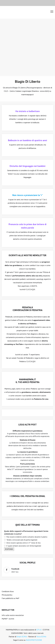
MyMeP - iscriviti (8, 619)
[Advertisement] (27, 47)
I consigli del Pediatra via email (28, 496)
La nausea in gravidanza (27, 452)
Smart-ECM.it (22, 637)
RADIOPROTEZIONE (34, 640)
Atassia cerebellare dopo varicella (27, 476)
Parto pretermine (28, 464)
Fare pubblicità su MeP (10, 598)
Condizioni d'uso (8, 591)
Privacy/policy (7, 595)
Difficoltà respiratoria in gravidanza (28, 431)
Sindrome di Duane (28, 440)
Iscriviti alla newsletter (16, 503)
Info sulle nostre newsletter (13, 615)
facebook (15, 569)
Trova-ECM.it (41, 637)
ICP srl (39, 630)
